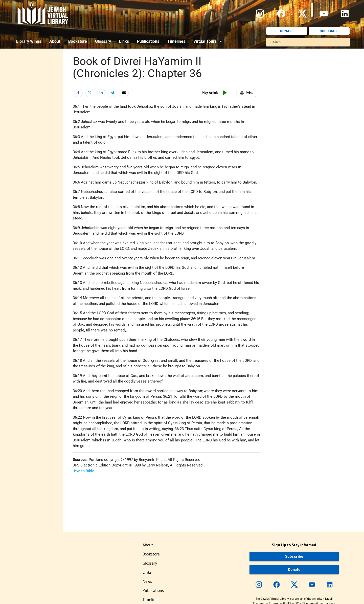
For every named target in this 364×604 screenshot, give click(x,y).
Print (246, 93)
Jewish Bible (83, 471)
